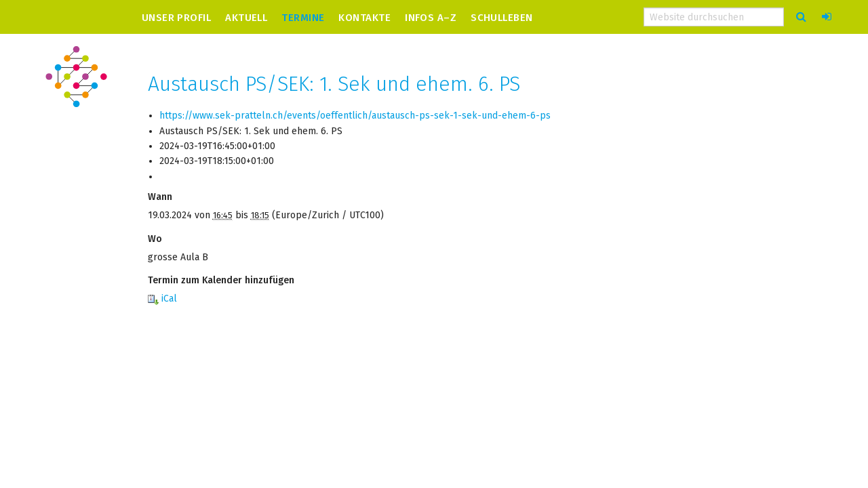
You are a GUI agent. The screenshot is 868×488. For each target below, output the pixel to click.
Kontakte (364, 17)
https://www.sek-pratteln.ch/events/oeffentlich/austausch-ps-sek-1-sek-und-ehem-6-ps (355, 116)
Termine (303, 17)
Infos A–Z (431, 17)
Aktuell (246, 17)
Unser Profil (176, 17)
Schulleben (502, 17)
